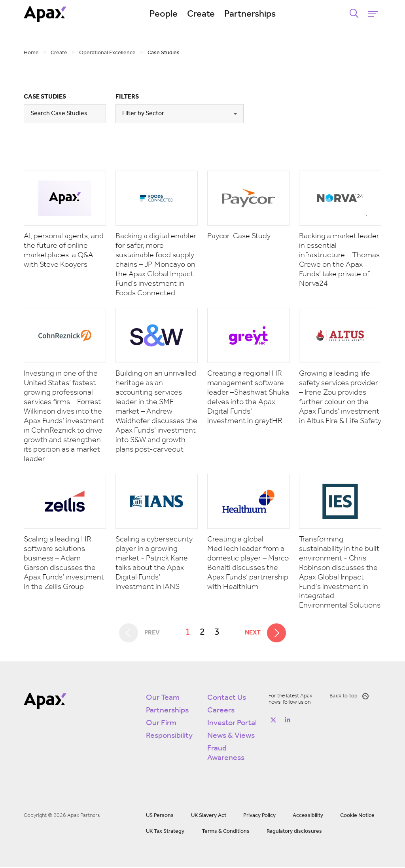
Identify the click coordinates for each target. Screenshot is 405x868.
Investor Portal (232, 724)
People (166, 14)
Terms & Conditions (226, 832)
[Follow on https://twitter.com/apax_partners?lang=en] (273, 721)
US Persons (160, 816)
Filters (127, 97)
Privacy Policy (259, 816)
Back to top (349, 697)
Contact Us (227, 699)
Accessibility (308, 816)
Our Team (163, 699)
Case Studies (45, 97)
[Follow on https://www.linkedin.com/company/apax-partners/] (288, 721)
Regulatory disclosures (294, 832)
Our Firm (161, 724)
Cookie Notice (357, 816)
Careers (221, 711)
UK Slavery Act (209, 816)
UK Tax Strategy (165, 832)
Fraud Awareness (226, 754)
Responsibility (169, 737)
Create (203, 14)
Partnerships (252, 14)
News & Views (231, 737)
